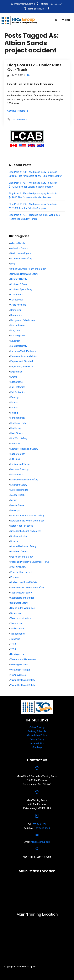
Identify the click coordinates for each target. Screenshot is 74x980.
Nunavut (14, 541)
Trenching (15, 639)
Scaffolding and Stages (22, 598)
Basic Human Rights (21, 253)
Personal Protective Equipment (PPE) (30, 562)
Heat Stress (16, 433)
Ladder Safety (18, 454)
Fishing (14, 413)
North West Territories (22, 526)
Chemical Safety (19, 279)
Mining (14, 500)
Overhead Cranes (19, 551)
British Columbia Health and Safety (28, 269)
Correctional (16, 300)
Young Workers (18, 675)
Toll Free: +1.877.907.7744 (52, 4)
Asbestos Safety (19, 248)
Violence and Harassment (23, 659)
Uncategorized (18, 654)
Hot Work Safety (19, 438)
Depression (16, 315)
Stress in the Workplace (23, 608)
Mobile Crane (17, 505)
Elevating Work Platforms (23, 351)
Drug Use (15, 330)
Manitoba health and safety (24, 480)
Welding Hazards (19, 665)
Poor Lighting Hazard (21, 572)
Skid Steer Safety (19, 603)
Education (15, 341)
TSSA (13, 644)
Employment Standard (22, 361)
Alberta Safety (18, 243)
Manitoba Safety (19, 485)
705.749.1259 (39, 824)
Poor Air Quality (18, 567)
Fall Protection (18, 387)
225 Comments (19, 120)
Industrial (15, 444)
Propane (15, 577)
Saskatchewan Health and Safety (27, 588)
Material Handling (19, 490)
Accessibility (37, 743)
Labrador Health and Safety (24, 449)
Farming (14, 397)
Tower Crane (17, 624)
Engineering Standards (22, 367)
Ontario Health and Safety (23, 546)
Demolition (16, 310)
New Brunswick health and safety (27, 516)
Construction (17, 295)
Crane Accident (18, 305)
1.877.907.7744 (42, 828)
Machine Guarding (19, 469)
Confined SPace (18, 284)
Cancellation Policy (37, 735)
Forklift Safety (18, 418)
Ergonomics (16, 372)
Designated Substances (23, 320)
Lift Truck (15, 459)
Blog (13, 264)
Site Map (37, 747)
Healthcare (16, 428)
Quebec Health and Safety (24, 582)
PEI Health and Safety (22, 557)
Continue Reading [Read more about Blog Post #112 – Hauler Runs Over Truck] (18, 111)
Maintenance (17, 475)
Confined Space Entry (21, 289)
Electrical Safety (19, 346)
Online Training (37, 727)
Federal (14, 403)
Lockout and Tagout (20, 464)
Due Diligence (17, 336)
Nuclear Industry (19, 536)
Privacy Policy (37, 739)
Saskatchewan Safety (21, 593)
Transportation (18, 634)
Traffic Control (17, 629)
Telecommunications (21, 618)
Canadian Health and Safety (24, 274)
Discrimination (18, 325)
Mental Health (17, 495)
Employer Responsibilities (24, 356)
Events (14, 377)
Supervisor (16, 613)
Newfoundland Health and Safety (27, 521)
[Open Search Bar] (56, 20)
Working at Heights (20, 670)
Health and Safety (19, 423)
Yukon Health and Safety (23, 680)
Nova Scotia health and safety (26, 531)
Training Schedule (35, 9)
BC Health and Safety (21, 259)
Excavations (16, 382)
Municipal (15, 510)
